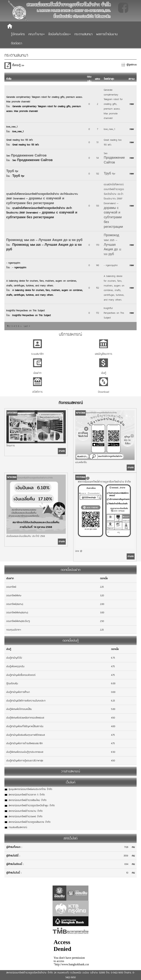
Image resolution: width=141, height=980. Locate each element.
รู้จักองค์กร (18, 34)
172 (97, 313)
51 (97, 142)
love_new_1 (12, 127)
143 (97, 265)
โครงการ (11, 445)
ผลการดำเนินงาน (107, 34)
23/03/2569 (12, 413)
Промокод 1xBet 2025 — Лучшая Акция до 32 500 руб (44, 240)
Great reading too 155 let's (20, 140)
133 (97, 206)
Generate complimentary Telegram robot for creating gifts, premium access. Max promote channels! (113, 104)
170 (98, 245)
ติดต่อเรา (17, 43)
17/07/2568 (81, 477)
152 (97, 288)
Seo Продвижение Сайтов (26, 156)
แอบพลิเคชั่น (81, 462)
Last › (27, 326)
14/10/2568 (12, 477)
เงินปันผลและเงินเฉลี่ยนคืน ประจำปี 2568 (26, 536)
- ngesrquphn (13, 263)
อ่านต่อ (62, 451)
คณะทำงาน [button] (37, 34)
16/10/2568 (81, 413)
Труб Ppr (12, 171)
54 (97, 158)
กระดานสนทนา (83, 34)
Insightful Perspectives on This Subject (25, 310)
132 (97, 174)
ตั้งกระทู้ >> (18, 65)
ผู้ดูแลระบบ (132, 65)
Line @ (79, 551)
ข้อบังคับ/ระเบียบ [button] (59, 34)
